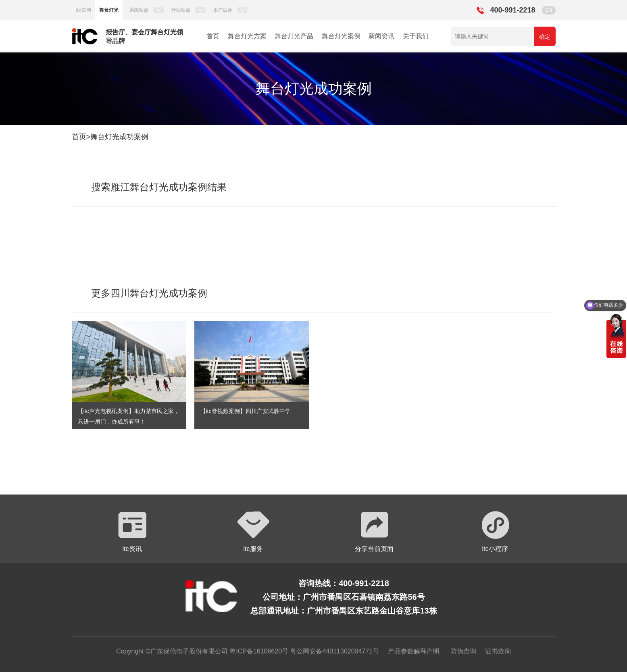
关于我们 (416, 36)
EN (549, 10)
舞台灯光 (109, 10)
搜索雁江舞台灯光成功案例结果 (159, 187)
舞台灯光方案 (247, 36)
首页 (213, 36)
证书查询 (498, 651)
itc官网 (83, 10)
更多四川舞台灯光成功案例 (149, 293)
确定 (545, 37)
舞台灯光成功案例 (119, 137)
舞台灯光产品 (294, 36)
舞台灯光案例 (341, 36)
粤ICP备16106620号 (258, 651)
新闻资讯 (381, 36)
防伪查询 (463, 651)
